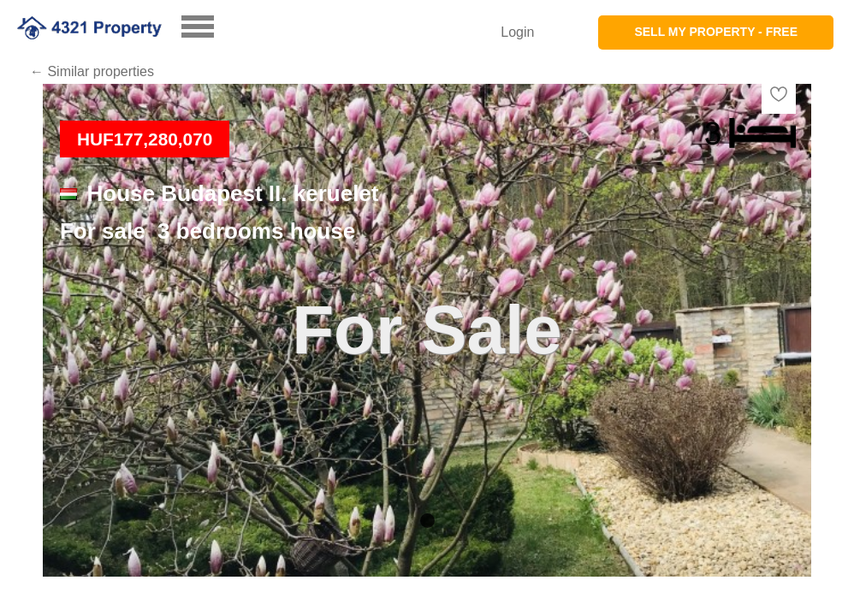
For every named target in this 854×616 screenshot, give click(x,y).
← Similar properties (92, 71)
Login (517, 32)
